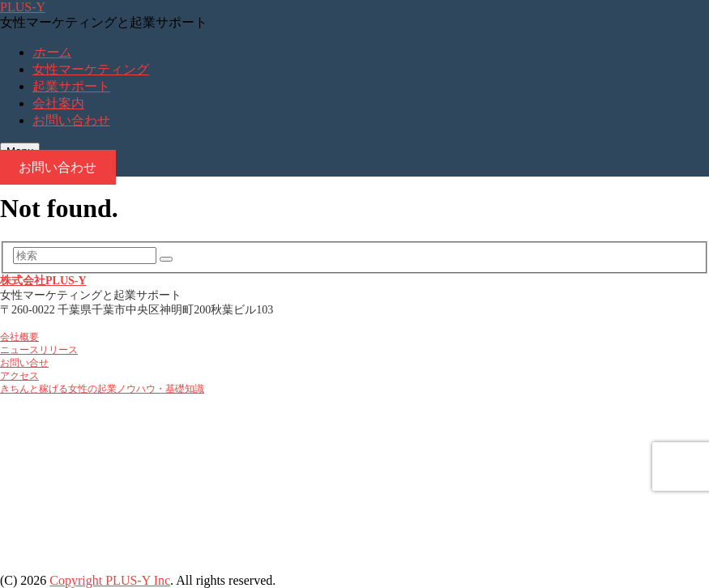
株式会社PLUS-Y (43, 281)
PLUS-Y (23, 7)
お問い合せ (24, 363)
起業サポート (71, 86)
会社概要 (19, 337)
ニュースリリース (39, 350)
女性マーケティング (91, 69)
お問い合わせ (71, 120)
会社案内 (58, 103)
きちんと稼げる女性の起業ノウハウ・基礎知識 (102, 389)
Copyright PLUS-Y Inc (110, 580)
